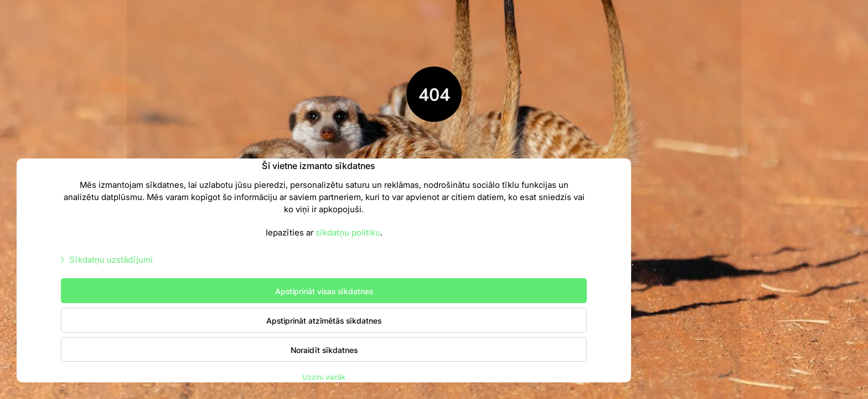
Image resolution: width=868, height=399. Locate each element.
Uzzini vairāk (324, 377)
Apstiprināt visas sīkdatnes (324, 291)
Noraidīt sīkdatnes (324, 350)
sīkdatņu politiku (348, 232)
